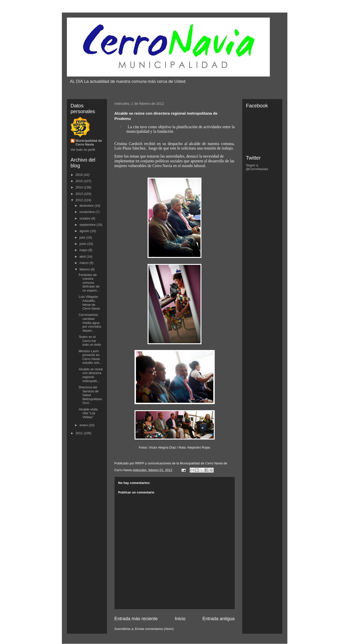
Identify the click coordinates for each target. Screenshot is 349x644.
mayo (84, 250)
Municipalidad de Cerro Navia (89, 142)
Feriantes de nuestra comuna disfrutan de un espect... (89, 283)
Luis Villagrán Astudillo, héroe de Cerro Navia (89, 303)
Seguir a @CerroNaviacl (257, 167)
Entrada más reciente (136, 619)
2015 (80, 181)
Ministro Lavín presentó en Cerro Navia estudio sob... (90, 357)
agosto (85, 231)
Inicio (180, 619)
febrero (85, 269)
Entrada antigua (218, 619)
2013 (80, 194)
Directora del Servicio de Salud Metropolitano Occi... (90, 395)
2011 (80, 433)
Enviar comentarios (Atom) (154, 629)
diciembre (87, 206)
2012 (80, 200)
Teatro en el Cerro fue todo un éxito (90, 341)
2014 (80, 187)
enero (84, 425)
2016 (80, 175)
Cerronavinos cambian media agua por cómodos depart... (90, 323)
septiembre (88, 225)
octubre (85, 218)
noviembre (87, 212)
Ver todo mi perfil (83, 150)
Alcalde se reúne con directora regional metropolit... (91, 375)
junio (83, 244)
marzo (84, 263)
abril (83, 257)
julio (83, 237)
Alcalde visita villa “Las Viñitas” (88, 413)
